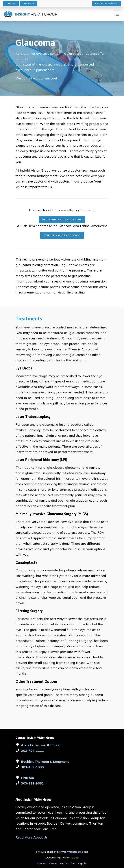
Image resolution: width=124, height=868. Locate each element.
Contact (28, 3)
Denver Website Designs (73, 852)
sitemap (42, 863)
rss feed (71, 863)
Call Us (11, 3)
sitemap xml (57, 863)
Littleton (27, 778)
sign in (82, 863)
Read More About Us (32, 837)
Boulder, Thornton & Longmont (45, 761)
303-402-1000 (32, 767)
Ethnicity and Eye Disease (62, 235)
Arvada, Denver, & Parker (41, 745)
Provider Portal (107, 3)
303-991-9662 (32, 783)
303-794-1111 (32, 750)
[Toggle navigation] (117, 14)
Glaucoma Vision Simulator (62, 219)
